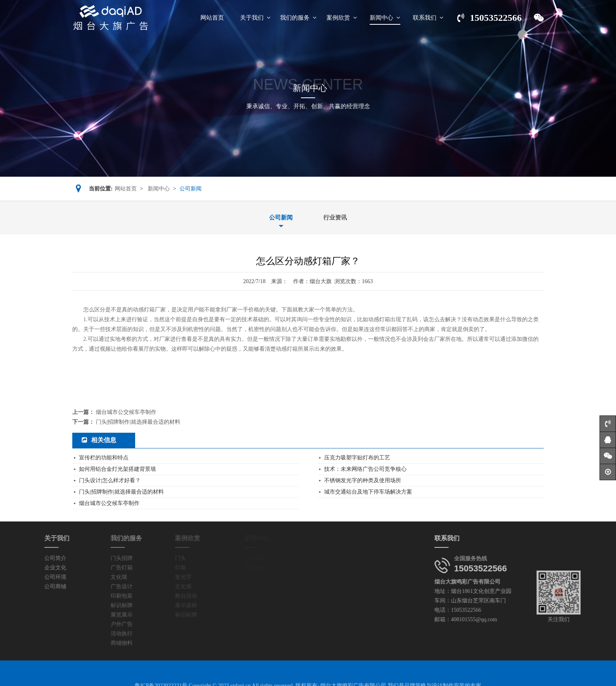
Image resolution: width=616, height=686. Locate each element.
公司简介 (28, 558)
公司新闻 (281, 218)
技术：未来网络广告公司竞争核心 (365, 469)
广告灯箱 (96, 568)
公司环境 (28, 577)
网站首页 (126, 189)
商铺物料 (96, 643)
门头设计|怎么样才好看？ (110, 480)
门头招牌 (96, 558)
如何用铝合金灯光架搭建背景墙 (117, 469)
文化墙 (93, 577)
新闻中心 (159, 189)
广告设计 (96, 586)
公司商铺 (28, 586)
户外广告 (96, 624)
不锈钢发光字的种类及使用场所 (363, 480)
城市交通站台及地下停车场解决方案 (368, 492)
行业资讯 (335, 218)
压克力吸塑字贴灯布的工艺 (357, 458)
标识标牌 (96, 605)
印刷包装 (96, 596)
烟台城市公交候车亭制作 (126, 412)
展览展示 (96, 615)
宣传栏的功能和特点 (104, 458)
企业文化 (28, 568)
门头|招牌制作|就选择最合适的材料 (138, 422)
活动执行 (96, 634)
